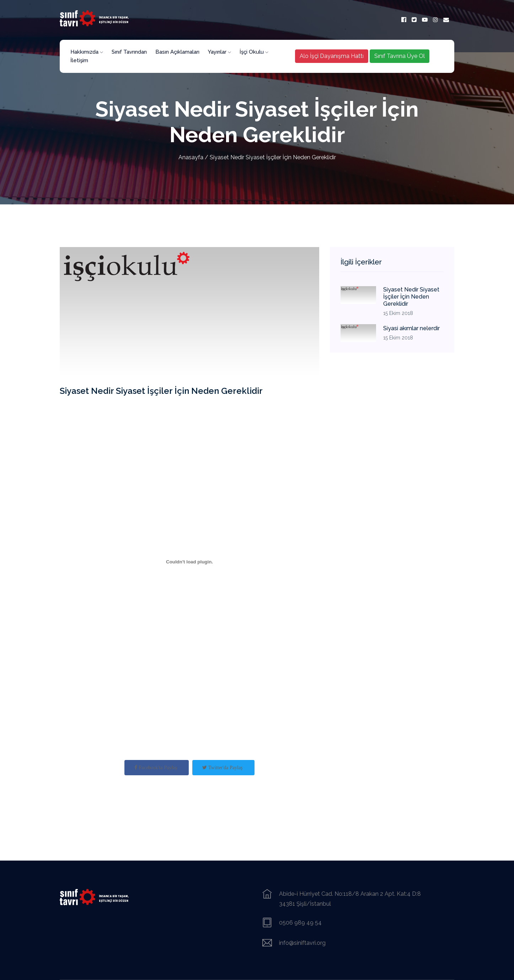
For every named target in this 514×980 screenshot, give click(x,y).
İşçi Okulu (254, 52)
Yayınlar (219, 52)
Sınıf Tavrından (129, 52)
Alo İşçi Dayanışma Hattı (332, 56)
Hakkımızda (87, 52)
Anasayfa (191, 157)
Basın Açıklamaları (177, 52)
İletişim (79, 60)
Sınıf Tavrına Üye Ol (400, 56)
